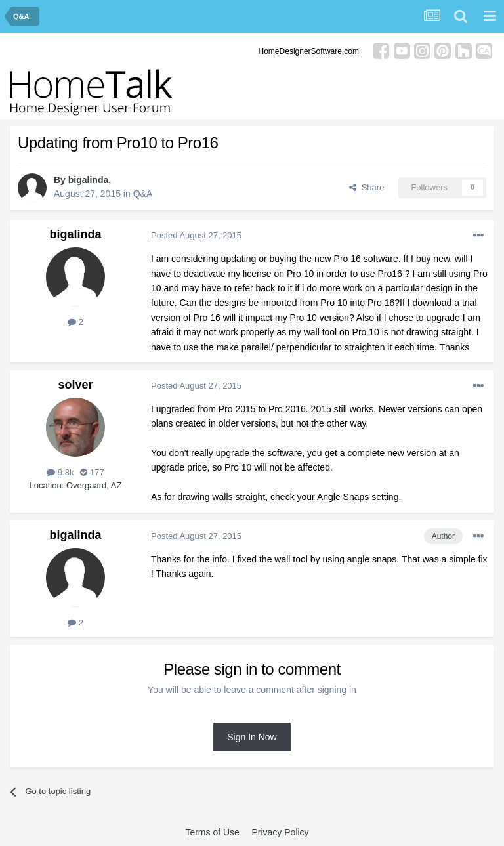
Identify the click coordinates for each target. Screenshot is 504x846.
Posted (196, 235)
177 (92, 472)
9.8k (60, 472)
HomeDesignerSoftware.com (309, 51)
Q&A (143, 194)
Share (367, 187)
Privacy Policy (280, 832)
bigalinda (88, 180)
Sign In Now (252, 737)
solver (75, 385)
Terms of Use (212, 832)
